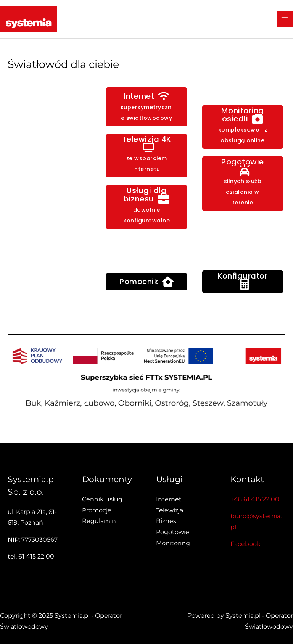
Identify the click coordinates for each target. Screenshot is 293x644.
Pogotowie (173, 532)
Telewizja (170, 510)
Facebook (246, 544)
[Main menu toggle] (285, 19)
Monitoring (173, 543)
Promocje (97, 510)
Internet (169, 499)
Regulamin (99, 521)
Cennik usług (102, 499)
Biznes (166, 521)
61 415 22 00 (36, 556)
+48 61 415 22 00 (255, 499)
